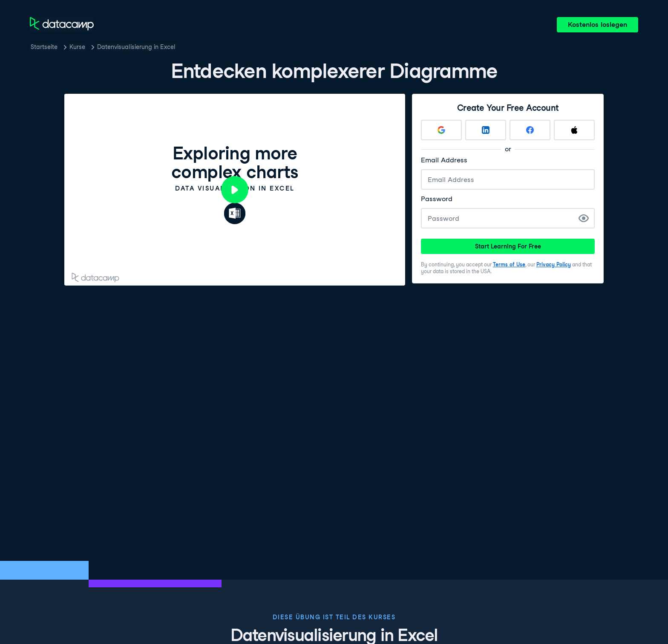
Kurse (77, 47)
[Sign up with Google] (441, 130)
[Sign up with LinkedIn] (486, 130)
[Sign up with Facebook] (530, 130)
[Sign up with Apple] (574, 130)
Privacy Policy (554, 264)
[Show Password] (584, 218)
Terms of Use (509, 264)
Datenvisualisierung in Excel (136, 47)
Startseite (44, 47)
